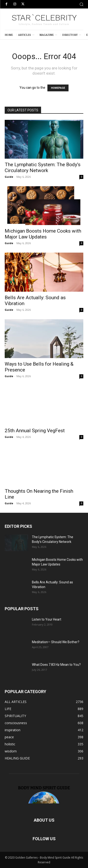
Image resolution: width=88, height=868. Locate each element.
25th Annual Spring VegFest (35, 431)
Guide (9, 177)
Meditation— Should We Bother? (56, 642)
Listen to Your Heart (47, 619)
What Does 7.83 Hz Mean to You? (56, 665)
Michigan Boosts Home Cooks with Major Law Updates (43, 234)
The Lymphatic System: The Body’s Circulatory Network (43, 168)
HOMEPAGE (58, 88)
